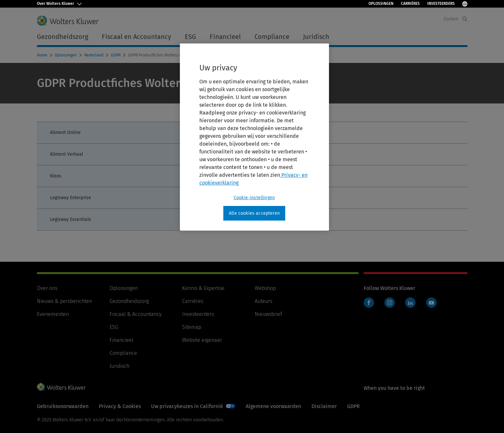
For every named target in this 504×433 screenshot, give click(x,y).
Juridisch (119, 366)
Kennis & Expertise (203, 288)
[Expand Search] (465, 19)
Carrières (410, 4)
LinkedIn (410, 303)
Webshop (265, 288)
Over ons (47, 288)
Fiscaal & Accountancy (135, 314)
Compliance (123, 353)
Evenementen (53, 314)
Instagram (390, 303)
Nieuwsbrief (268, 314)
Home (43, 55)
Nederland (94, 55)
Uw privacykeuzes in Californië (187, 406)
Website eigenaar (202, 340)
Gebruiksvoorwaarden (63, 406)
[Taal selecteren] (465, 4)
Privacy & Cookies (120, 406)
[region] (254, 137)
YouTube (431, 303)
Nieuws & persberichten (64, 301)
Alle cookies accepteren (254, 213)
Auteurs (264, 301)
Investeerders (441, 4)
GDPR (116, 55)
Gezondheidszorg (129, 301)
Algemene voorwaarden (273, 406)
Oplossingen (381, 4)
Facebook (369, 303)
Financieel (122, 340)
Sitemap (192, 327)
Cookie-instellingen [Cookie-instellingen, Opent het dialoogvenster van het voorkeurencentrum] (254, 198)
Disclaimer (324, 406)
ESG (114, 327)
